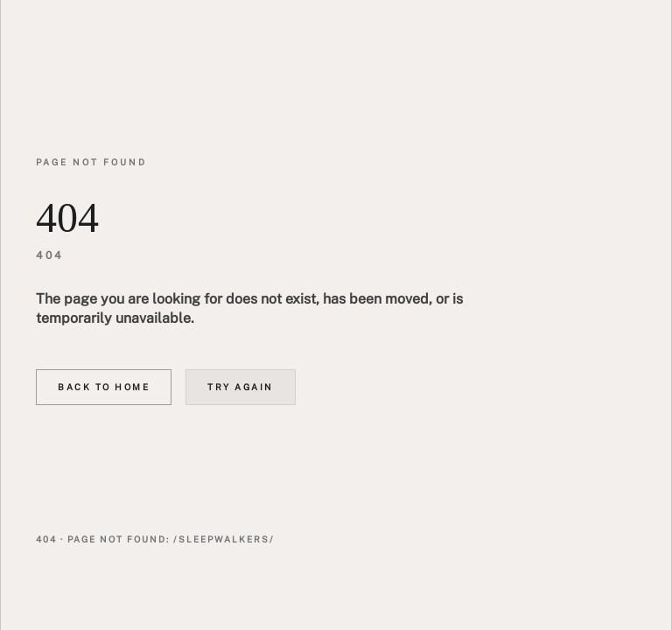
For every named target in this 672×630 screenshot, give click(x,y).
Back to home (104, 387)
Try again (241, 387)
